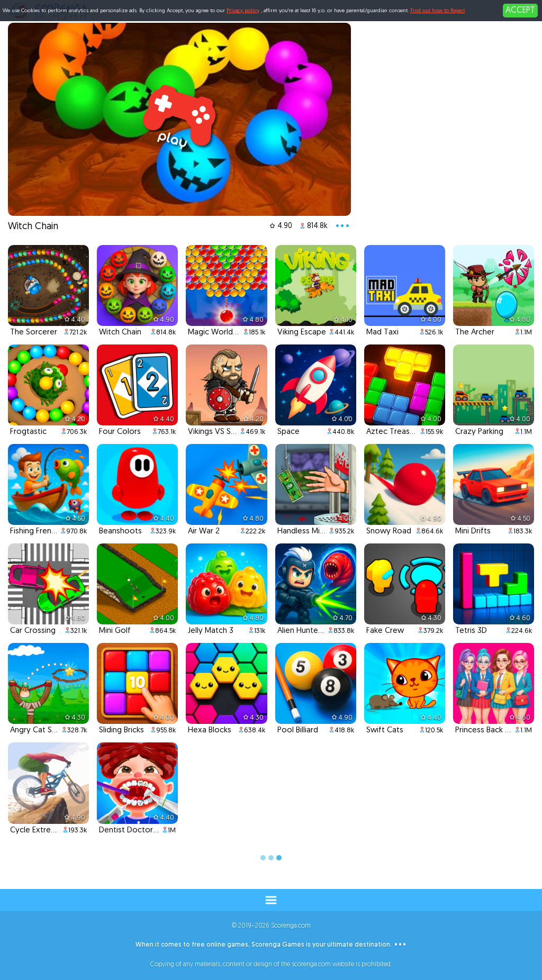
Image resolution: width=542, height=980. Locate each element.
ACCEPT (520, 11)
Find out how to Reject (437, 11)
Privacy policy (243, 11)
